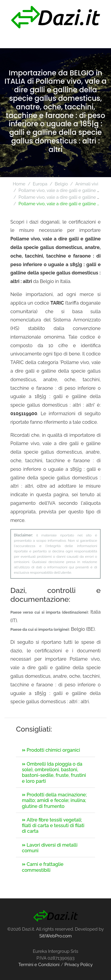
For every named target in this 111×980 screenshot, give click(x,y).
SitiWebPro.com (56, 936)
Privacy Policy (79, 965)
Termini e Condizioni (39, 965)
